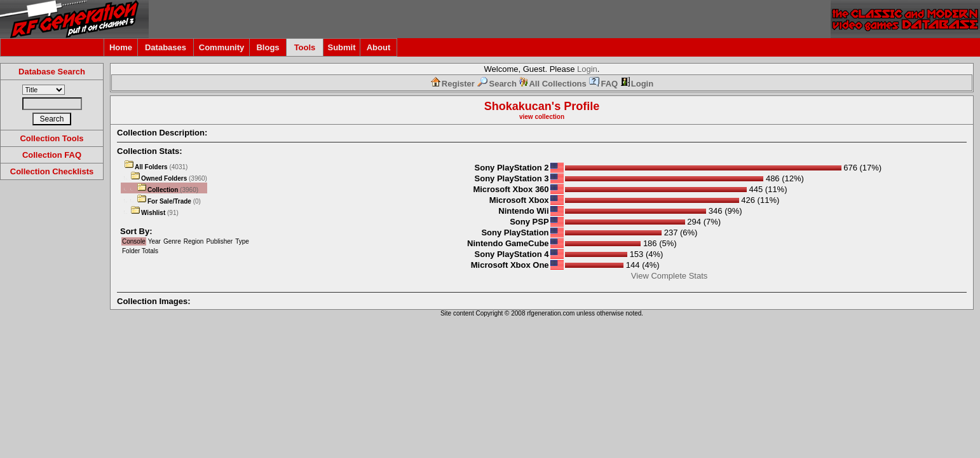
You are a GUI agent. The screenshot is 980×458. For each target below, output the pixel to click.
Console (134, 241)
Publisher (219, 241)
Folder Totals (140, 251)
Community (222, 47)
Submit (341, 47)
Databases (166, 47)
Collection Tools (51, 138)
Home (121, 47)
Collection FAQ (52, 155)
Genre (172, 241)
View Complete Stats (669, 276)
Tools (305, 47)
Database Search (52, 72)
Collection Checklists (52, 171)
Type (242, 241)
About (379, 47)
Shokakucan (518, 106)
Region (194, 241)
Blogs (268, 47)
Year (154, 241)
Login (587, 69)
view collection (542, 117)
